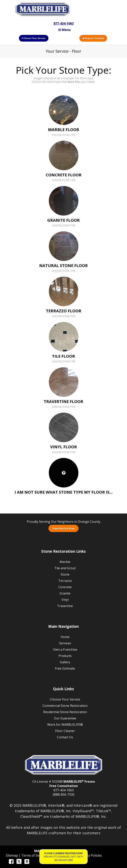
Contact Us (65, 737)
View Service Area (64, 528)
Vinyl (65, 600)
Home (65, 637)
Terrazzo (65, 581)
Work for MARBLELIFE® (65, 725)
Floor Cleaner (65, 731)
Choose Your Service (34, 38)
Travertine (65, 606)
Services (65, 643)
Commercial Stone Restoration (65, 706)
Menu (64, 30)
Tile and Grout (65, 568)
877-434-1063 (64, 23)
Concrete (65, 587)
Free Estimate (65, 668)
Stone (65, 574)
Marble (65, 562)
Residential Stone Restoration (65, 712)
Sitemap (12, 855)
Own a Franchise (65, 649)
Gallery (65, 662)
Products (65, 656)
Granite (65, 593)
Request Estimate (93, 38)
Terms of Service (34, 855)
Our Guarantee (65, 718)
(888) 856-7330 (64, 795)
